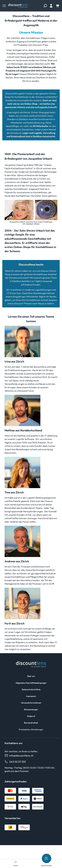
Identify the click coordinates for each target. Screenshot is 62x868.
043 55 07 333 (15, 762)
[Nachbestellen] (47, 858)
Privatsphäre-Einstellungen (31, 730)
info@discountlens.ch (19, 756)
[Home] (15, 862)
